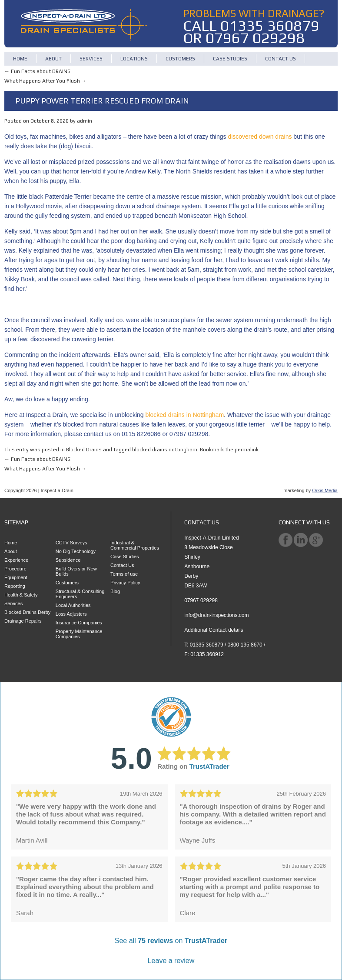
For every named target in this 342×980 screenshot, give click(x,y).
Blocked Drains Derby (27, 612)
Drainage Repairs (23, 621)
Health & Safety (21, 595)
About (53, 59)
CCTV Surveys (71, 543)
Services (91, 59)
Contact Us (281, 59)
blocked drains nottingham (165, 450)
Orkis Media (325, 490)
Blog (115, 591)
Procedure (15, 569)
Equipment (16, 577)
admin (85, 121)
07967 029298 (255, 38)
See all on (171, 941)
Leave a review (171, 961)
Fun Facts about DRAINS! (38, 71)
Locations (134, 59)
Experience (16, 560)
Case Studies (230, 59)
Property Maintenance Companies (79, 634)
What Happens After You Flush (45, 81)
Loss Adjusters (71, 614)
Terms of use (124, 574)
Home (20, 59)
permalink (247, 450)
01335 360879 (270, 25)
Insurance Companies (79, 623)
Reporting (15, 586)
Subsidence (68, 560)
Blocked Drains (84, 450)
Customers (180, 59)
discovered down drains (260, 137)
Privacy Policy (125, 583)
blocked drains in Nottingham (185, 415)
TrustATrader (209, 766)
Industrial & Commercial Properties (135, 545)
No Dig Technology (76, 551)
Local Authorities (73, 605)
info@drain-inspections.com (216, 615)
